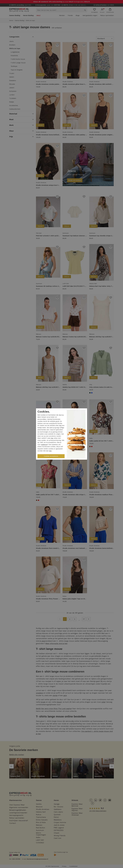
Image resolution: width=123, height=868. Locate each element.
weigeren (44, 445)
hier (52, 438)
